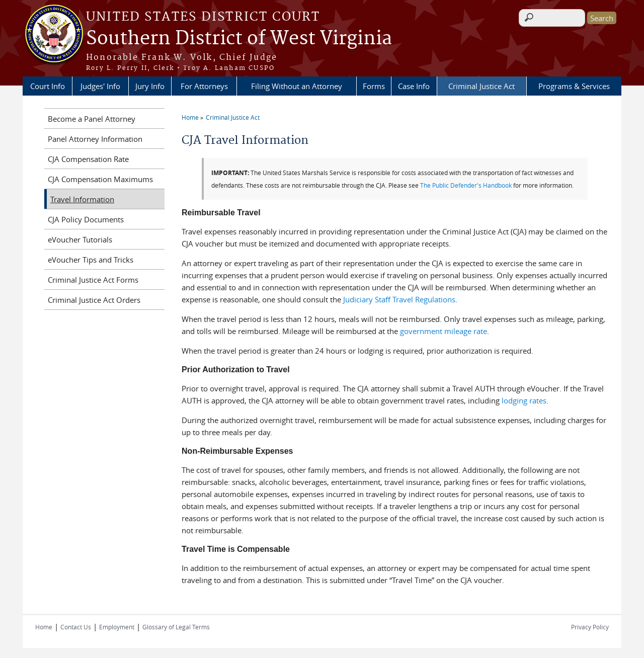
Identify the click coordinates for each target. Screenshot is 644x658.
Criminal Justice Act (481, 86)
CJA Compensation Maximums (100, 179)
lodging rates (524, 400)
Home (190, 117)
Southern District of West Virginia (239, 39)
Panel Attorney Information (95, 139)
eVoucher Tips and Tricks (91, 260)
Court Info (48, 86)
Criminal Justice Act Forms (93, 280)
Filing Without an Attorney (297, 86)
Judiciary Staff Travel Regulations (399, 299)
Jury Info (150, 86)
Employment (117, 627)
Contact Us (76, 627)
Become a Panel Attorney (92, 119)
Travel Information (82, 199)
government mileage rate (444, 331)
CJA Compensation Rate (88, 159)
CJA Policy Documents (86, 219)
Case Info (414, 86)
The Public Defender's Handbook (466, 185)
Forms (374, 86)
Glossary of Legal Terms (176, 627)
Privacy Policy (590, 627)
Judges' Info (100, 86)
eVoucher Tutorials (80, 239)
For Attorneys (204, 86)
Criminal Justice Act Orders (94, 300)
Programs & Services (574, 86)
